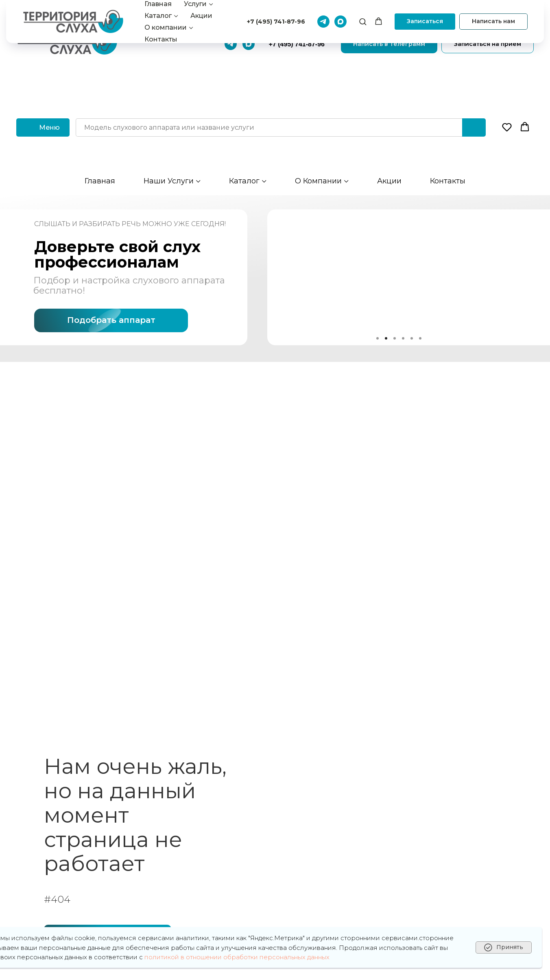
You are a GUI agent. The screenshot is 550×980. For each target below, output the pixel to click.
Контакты (448, 181)
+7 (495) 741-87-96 (297, 44)
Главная (100, 181)
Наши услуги (169, 181)
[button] (507, 127)
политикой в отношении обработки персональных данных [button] (237, 957)
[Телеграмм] (231, 44)
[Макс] (249, 44)
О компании (318, 181)
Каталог (244, 181)
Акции (389, 181)
